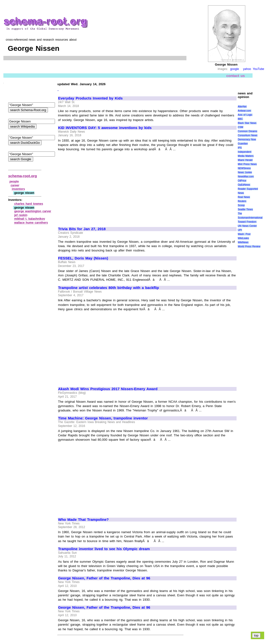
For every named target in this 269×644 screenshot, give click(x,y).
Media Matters (246, 156)
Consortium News (248, 135)
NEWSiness (244, 168)
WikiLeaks (243, 238)
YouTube (258, 69)
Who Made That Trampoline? (83, 520)
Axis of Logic (245, 115)
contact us (235, 76)
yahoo (247, 69)
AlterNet (242, 107)
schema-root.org (23, 176)
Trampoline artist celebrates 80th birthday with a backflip (108, 288)
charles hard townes (29, 204)
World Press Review (249, 246)
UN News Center (247, 226)
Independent (245, 152)
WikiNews (243, 242)
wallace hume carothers (31, 223)
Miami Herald (245, 160)
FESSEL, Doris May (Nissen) (83, 258)
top (256, 635)
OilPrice (242, 181)
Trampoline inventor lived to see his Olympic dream (104, 549)
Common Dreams (247, 131)
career (15, 185)
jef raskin (21, 215)
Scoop (241, 205)
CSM (240, 127)
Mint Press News (247, 164)
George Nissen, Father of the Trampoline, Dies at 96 (104, 578)
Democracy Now (247, 140)
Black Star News (247, 123)
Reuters (242, 201)
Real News (244, 197)
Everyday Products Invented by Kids (90, 98)
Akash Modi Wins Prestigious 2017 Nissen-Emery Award (108, 389)
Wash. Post (244, 234)
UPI (240, 230)
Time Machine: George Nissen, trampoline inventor (103, 418)
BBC (240, 119)
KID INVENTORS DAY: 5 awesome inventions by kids (105, 128)
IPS (240, 148)
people (14, 182)
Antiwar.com (244, 111)
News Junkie (245, 172)
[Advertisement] (99, 187)
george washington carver (33, 211)
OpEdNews (244, 185)
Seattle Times (245, 209)
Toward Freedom (247, 222)
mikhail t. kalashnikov (30, 219)
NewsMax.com (246, 177)
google (235, 69)
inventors (18, 189)
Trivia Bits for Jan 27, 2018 (82, 229)
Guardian (243, 144)
